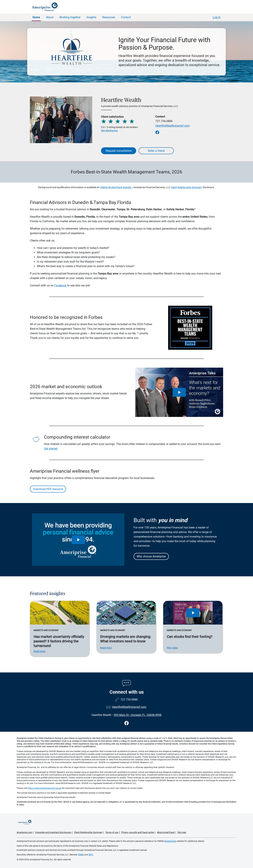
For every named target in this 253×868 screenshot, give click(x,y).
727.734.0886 (164, 121)
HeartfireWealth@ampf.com (173, 126)
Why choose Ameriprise (151, 556)
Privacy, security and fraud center (138, 832)
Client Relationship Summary (187, 187)
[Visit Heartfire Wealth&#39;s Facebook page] (127, 723)
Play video (172, 648)
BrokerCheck (170, 841)
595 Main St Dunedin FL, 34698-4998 (138, 715)
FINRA (81, 855)
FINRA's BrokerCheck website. (116, 187)
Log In (217, 17)
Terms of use (112, 832)
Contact (126, 17)
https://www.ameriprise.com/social (45, 788)
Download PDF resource (48, 489)
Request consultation (119, 151)
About (50, 17)
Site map (182, 832)
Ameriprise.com (25, 832)
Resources (109, 17)
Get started (51, 449)
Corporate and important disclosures (53, 832)
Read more (39, 651)
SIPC (91, 855)
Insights (91, 17)
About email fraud (166, 832)
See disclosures (109, 130)
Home (36, 17)
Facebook (60, 285)
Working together (70, 17)
